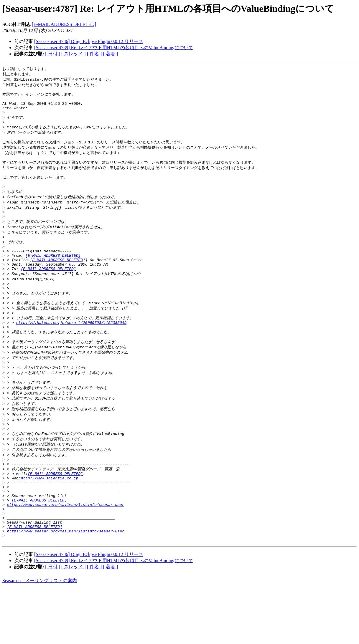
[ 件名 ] (94, 54)
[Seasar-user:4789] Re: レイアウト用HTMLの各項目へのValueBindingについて (114, 48)
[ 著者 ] (110, 54)
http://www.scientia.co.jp (49, 523)
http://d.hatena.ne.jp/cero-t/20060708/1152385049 (71, 353)
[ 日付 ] (53, 54)
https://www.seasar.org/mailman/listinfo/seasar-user (66, 555)
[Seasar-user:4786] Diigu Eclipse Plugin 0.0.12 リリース (89, 41)
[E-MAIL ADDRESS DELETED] (64, 24)
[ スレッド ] (74, 54)
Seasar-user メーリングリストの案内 (40, 638)
